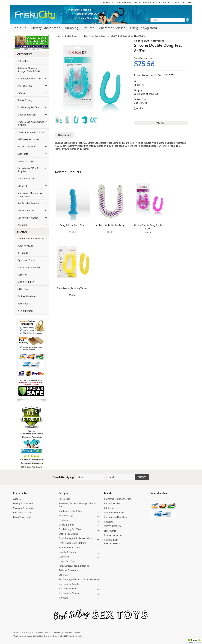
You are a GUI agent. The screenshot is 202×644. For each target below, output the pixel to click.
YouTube (157, 499)
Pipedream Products (28, 260)
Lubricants (23, 154)
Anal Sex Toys (25, 86)
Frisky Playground (144, 28)
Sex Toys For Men (26, 210)
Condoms (22, 93)
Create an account (152, 2)
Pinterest (163, 499)
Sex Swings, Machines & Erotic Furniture (30, 194)
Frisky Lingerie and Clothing (31, 132)
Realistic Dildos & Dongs (95, 36)
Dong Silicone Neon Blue (72, 225)
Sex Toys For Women (28, 218)
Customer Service (112, 28)
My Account (108, 2)
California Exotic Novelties (31, 238)
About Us (19, 28)
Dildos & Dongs (25, 100)
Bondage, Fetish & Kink (29, 78)
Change (189, 2)
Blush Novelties (25, 246)
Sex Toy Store (38, 636)
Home (58, 36)
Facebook (168, 499)
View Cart (166, 2)
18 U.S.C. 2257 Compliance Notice (70, 636)
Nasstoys (22, 275)
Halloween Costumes (28, 139)
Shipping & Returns (80, 28)
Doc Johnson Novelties (29, 267)
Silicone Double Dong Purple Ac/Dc (148, 227)
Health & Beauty (26, 147)
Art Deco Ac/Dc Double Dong (110, 225)
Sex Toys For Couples (28, 203)
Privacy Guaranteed (46, 28)
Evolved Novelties (27, 296)
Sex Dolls (22, 186)
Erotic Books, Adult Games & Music (31, 123)
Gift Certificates (124, 2)
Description (65, 135)
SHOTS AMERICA (26, 282)
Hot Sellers (23, 61)
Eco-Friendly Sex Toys (29, 107)
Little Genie (23, 289)
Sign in (137, 2)
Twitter (152, 499)
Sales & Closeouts (27, 179)
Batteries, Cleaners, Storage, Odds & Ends (29, 70)
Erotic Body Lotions (27, 115)
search (188, 20)
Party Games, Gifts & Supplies (28, 170)
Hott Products (25, 304)
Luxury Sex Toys (26, 161)
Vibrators (22, 225)
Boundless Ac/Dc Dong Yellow (72, 288)
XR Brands (23, 253)
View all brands (25, 311)
